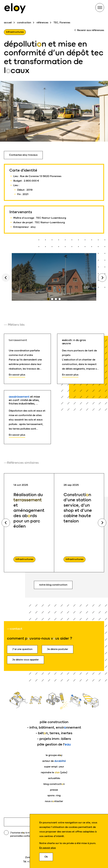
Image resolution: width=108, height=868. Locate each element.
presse (54, 790)
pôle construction (54, 722)
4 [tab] (60, 299)
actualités (54, 778)
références (42, 23)
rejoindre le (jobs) (54, 772)
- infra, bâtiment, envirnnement (54, 727)
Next (102, 278)
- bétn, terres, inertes (54, 733)
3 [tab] (56, 299)
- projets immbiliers (54, 739)
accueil (8, 23)
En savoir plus (48, 848)
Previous (6, 523)
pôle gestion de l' (54, 744)
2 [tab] (52, 299)
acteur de (54, 761)
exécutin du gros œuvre (74, 342)
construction (24, 23)
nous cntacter (54, 801)
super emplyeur (54, 767)
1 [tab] (48, 299)
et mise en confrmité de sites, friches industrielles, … (24, 400)
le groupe (54, 755)
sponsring (54, 795)
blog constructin (54, 784)
